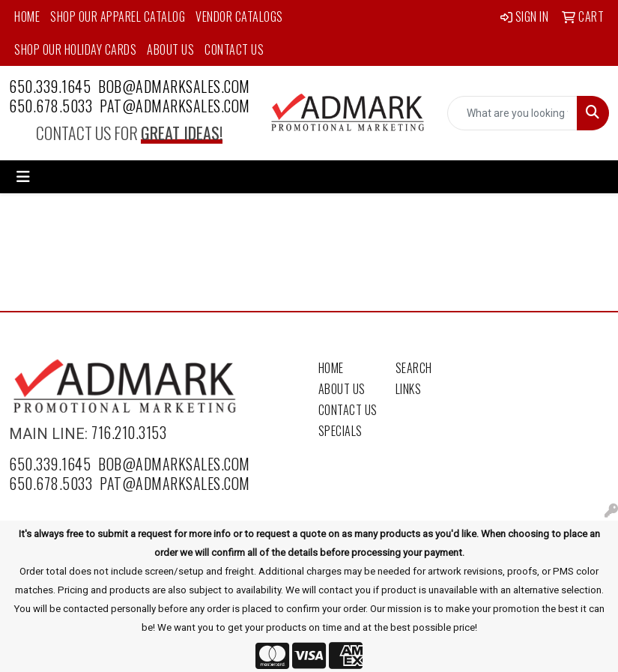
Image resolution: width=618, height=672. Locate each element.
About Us (170, 49)
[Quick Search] (512, 113)
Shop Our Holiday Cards (75, 49)
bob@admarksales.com (174, 86)
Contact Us (234, 49)
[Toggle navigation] (23, 177)
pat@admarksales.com (175, 106)
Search (414, 368)
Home (27, 16)
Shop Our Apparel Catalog (118, 16)
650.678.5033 (51, 106)
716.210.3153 (129, 432)
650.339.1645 (50, 86)
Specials (340, 431)
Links (409, 389)
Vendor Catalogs (239, 16)
